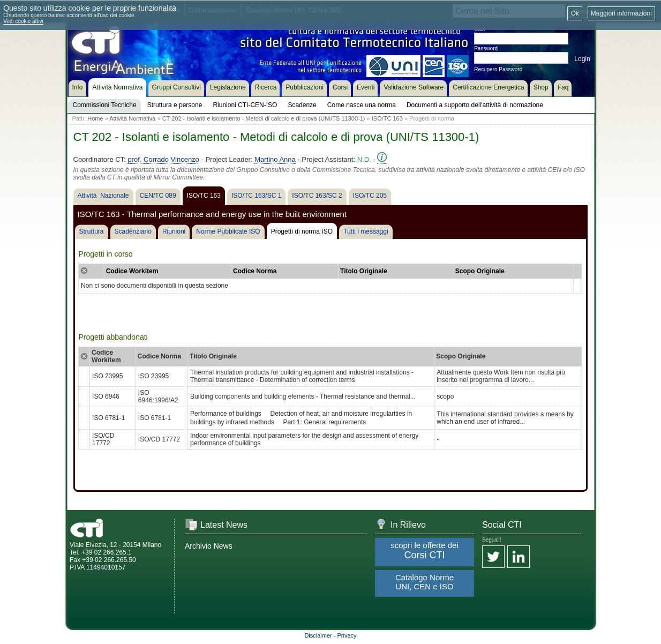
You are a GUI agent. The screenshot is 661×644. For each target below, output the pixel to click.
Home (95, 118)
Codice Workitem (132, 271)
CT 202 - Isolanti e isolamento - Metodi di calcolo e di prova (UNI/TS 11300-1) (264, 118)
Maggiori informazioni (621, 13)
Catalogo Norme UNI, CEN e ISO (425, 582)
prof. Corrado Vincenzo (163, 159)
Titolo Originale (364, 271)
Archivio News (209, 546)
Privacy (347, 635)
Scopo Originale (480, 271)
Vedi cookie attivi (23, 21)
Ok (574, 13)
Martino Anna (275, 159)
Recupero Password (498, 69)
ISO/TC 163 (387, 118)
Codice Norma (255, 271)
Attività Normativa (132, 118)
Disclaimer (318, 635)
